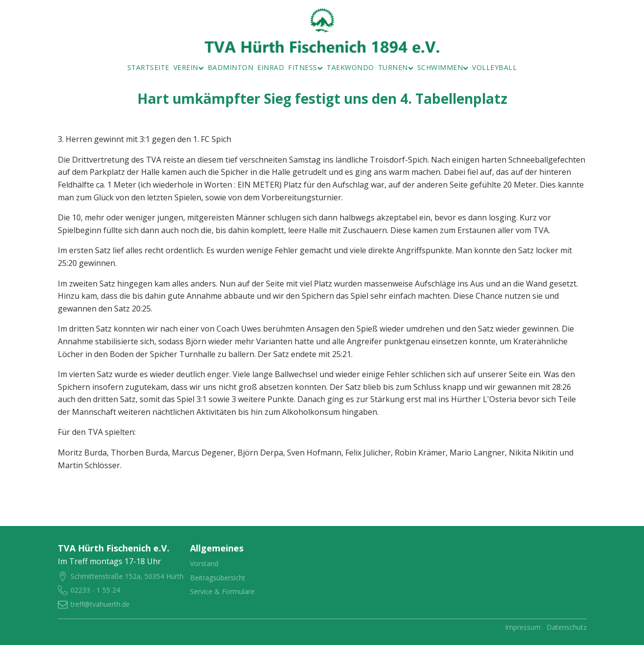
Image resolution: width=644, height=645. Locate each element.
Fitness (305, 67)
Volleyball (494, 67)
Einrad (271, 67)
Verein (189, 67)
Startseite (148, 67)
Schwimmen (443, 67)
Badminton (231, 67)
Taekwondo (350, 67)
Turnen (396, 67)
